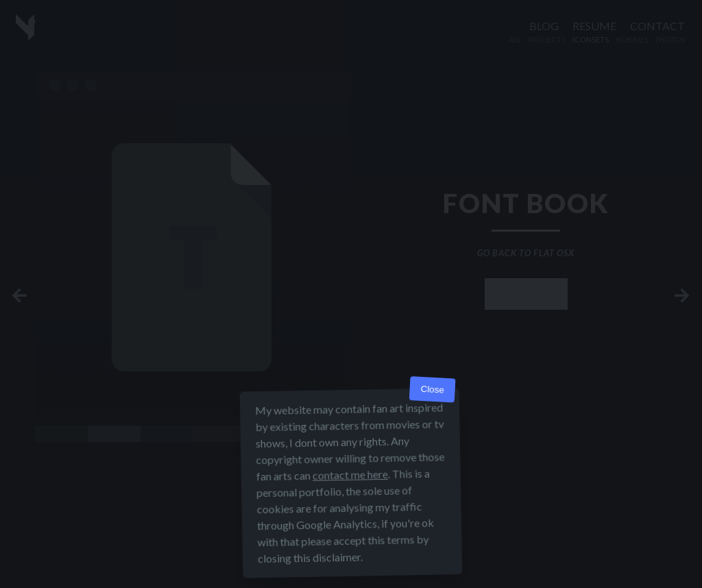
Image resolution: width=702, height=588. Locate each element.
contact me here (350, 475)
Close (432, 390)
